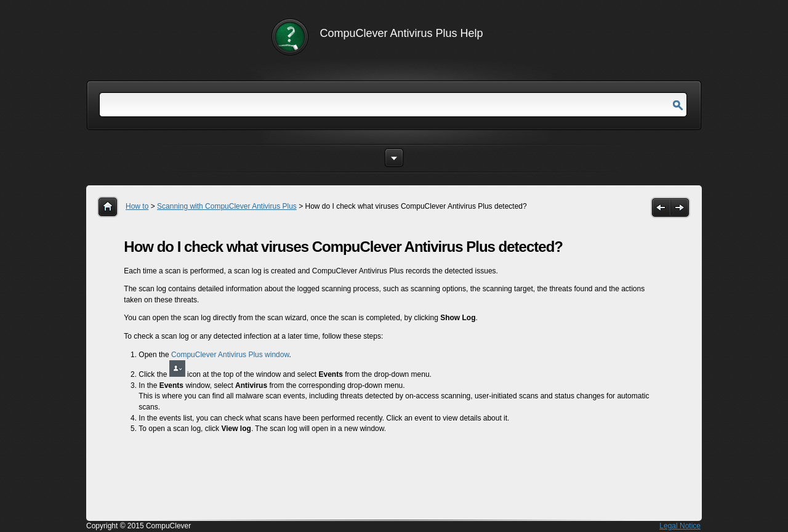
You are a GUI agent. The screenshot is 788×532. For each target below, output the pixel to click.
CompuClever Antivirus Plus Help (402, 33)
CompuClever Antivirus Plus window (230, 355)
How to (137, 206)
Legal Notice (680, 526)
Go (678, 106)
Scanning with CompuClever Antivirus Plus (227, 206)
